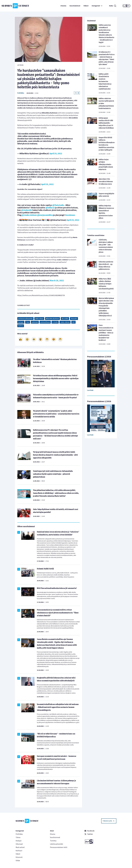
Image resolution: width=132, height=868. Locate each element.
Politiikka (21, 93)
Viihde (18, 861)
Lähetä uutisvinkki (56, 844)
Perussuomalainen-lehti (59, 847)
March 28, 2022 (57, 281)
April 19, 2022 (56, 154)
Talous (18, 837)
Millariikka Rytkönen (52, 319)
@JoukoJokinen (29, 215)
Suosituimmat (75, 6)
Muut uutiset (20, 847)
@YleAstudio (58, 205)
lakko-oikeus (39, 319)
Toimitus (53, 841)
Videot (86, 6)
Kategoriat (97, 6)
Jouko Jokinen (65, 322)
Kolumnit (19, 857)
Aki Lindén (65, 319)
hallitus (21, 326)
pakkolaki (35, 322)
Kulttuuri (19, 851)
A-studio (55, 322)
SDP (73, 322)
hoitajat (21, 322)
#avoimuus (70, 215)
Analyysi (19, 841)
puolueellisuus (45, 322)
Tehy (28, 322)
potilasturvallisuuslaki (25, 319)
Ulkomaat (19, 844)
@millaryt (50, 208)
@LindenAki (27, 210)
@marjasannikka (45, 215)
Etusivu (63, 6)
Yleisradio (74, 319)
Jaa (77, 93)
